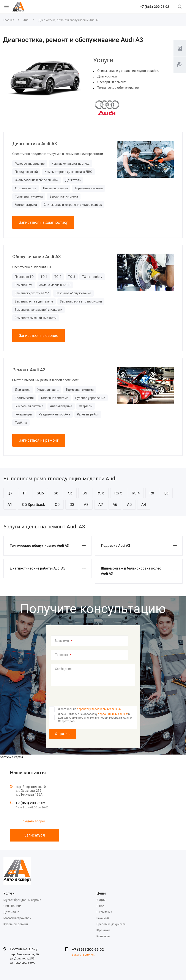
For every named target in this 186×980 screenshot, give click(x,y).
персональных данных (113, 714)
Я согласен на (90, 709)
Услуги (9, 893)
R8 (152, 493)
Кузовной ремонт (16, 924)
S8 (56, 493)
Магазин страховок (17, 918)
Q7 (10, 493)
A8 (86, 504)
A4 (144, 504)
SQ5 (40, 493)
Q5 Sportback (34, 504)
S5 (85, 493)
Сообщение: (64, 669)
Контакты (103, 936)
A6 (115, 504)
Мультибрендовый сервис (22, 900)
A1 (10, 504)
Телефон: (63, 655)
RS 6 (101, 493)
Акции (101, 900)
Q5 (57, 504)
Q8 (166, 493)
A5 (129, 504)
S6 (70, 493)
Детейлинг (11, 912)
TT (25, 493)
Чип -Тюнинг (12, 906)
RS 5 (118, 493)
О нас (100, 906)
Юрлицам (103, 930)
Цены (101, 893)
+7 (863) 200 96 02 (155, 7)
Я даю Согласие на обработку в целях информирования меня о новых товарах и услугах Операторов (95, 718)
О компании (104, 912)
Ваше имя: (64, 641)
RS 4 (136, 493)
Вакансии (103, 918)
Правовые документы (111, 924)
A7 (101, 504)
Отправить (63, 734)
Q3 (72, 504)
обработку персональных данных (99, 709)
